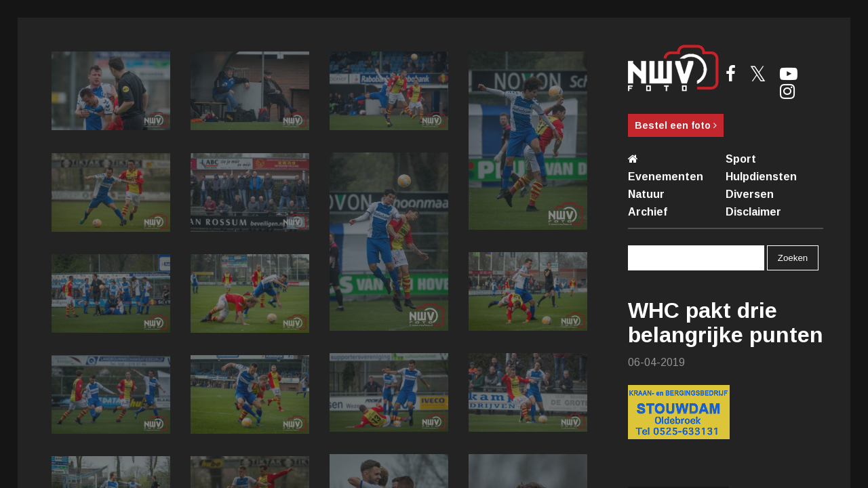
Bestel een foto (676, 125)
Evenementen (666, 177)
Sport (741, 159)
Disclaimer (753, 212)
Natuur (646, 194)
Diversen (750, 194)
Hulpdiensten (761, 177)
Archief (648, 212)
